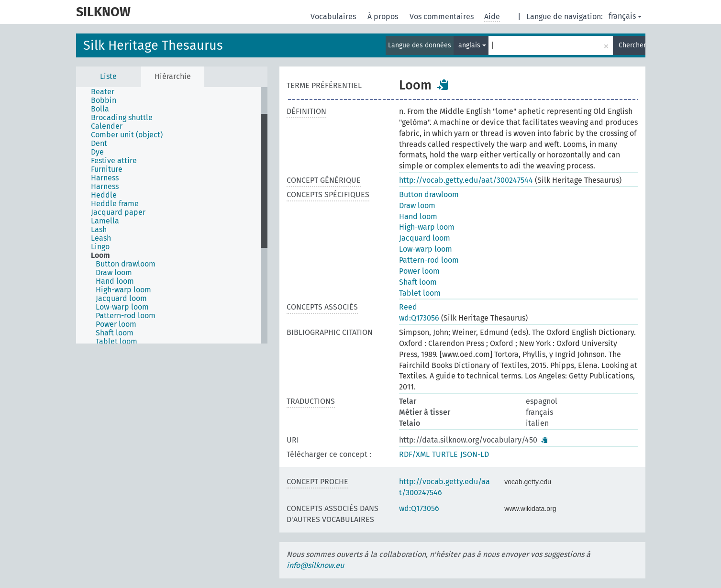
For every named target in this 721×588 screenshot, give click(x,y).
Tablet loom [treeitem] (116, 342)
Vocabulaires (334, 17)
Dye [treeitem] (97, 152)
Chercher (632, 45)
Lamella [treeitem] (105, 221)
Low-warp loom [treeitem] (122, 307)
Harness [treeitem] (105, 178)
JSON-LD (475, 454)
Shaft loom (418, 282)
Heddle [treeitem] (104, 195)
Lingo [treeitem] (100, 247)
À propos (384, 17)
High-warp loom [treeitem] (123, 290)
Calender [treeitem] (107, 126)
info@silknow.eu (315, 565)
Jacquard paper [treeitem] (118, 212)
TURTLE (445, 454)
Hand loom (418, 216)
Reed (408, 307)
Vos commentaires (443, 17)
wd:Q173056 (419, 318)
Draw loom (417, 205)
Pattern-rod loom (429, 260)
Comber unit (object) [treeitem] (127, 135)
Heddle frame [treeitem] (115, 204)
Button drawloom (429, 194)
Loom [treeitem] (100, 255)
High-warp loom (427, 227)
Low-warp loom (426, 249)
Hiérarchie (173, 76)
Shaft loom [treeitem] (115, 333)
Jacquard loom (425, 238)
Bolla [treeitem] (100, 109)
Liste (108, 76)
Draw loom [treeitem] (114, 273)
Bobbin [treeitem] (104, 100)
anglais (472, 45)
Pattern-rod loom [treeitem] (126, 316)
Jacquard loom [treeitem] (121, 299)
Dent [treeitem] (99, 144)
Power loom (419, 271)
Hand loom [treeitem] (115, 281)
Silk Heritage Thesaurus (153, 45)
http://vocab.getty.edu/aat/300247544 (466, 180)
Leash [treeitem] (101, 238)
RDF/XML (414, 454)
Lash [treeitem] (99, 230)
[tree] (172, 215)
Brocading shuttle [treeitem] (122, 118)
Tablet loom (420, 293)
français (625, 16)
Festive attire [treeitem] (114, 161)
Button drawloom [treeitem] (126, 264)
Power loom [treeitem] (116, 324)
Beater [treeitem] (103, 92)
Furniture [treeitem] (107, 169)
